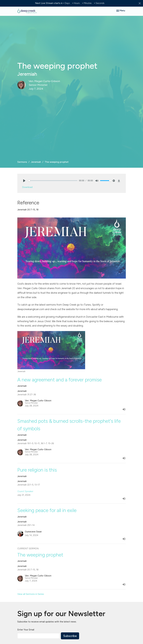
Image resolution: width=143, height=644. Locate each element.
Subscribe (70, 636)
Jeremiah (36, 162)
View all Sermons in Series (31, 594)
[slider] (53, 181)
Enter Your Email (26, 630)
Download (27, 187)
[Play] (24, 181)
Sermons (22, 162)
